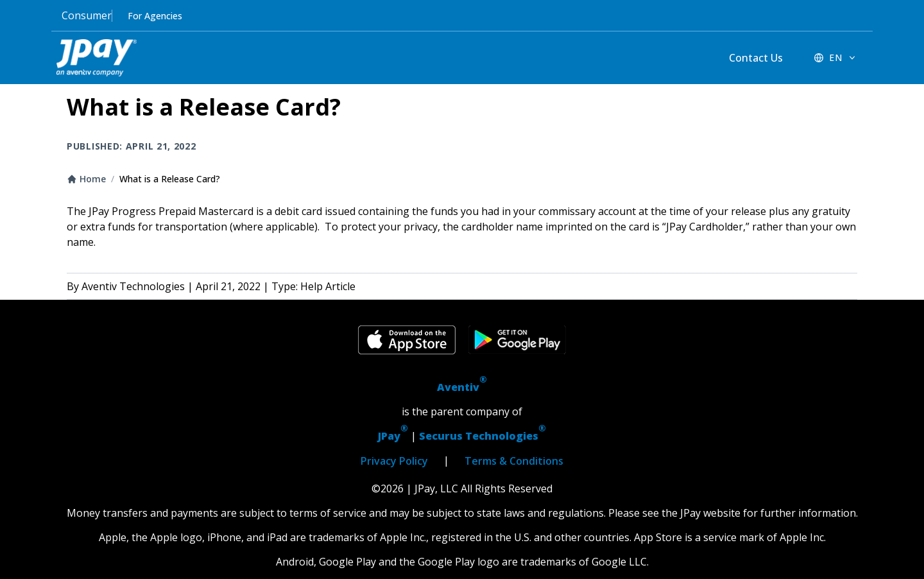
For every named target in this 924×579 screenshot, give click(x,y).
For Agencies (155, 16)
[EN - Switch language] (835, 58)
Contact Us (756, 58)
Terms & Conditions (514, 461)
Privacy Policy (394, 461)
